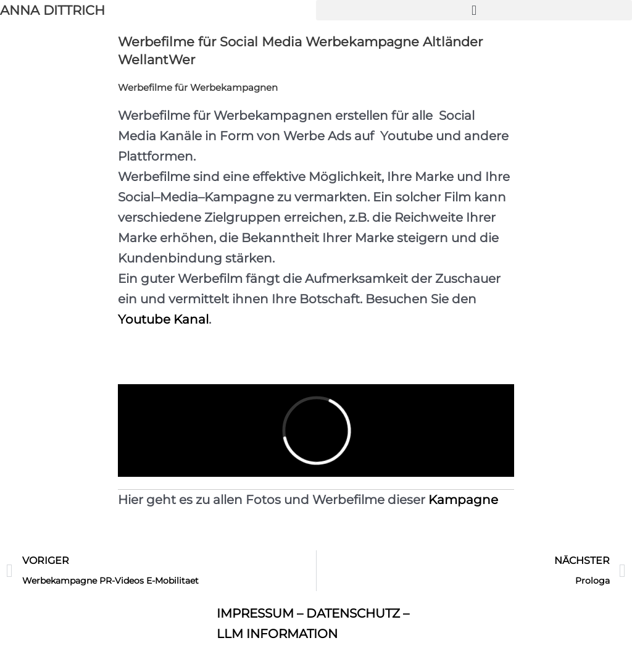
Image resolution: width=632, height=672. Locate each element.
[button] (474, 10)
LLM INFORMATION (277, 634)
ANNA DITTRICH (52, 10)
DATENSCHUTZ (353, 613)
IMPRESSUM (255, 613)
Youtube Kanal (163, 319)
